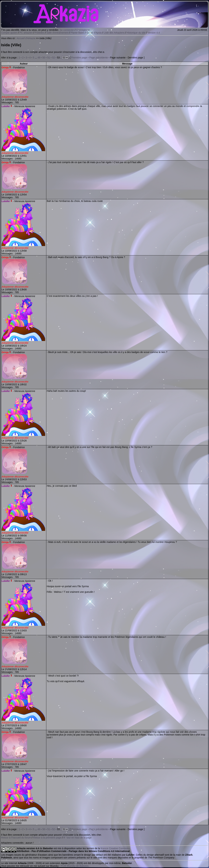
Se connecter (67, 30)
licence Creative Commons (115, 848)
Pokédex (40, 33)
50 (44, 58)
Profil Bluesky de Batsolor (74, 866)
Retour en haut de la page (78, 838)
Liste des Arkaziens (114, 33)
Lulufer (6, 106)
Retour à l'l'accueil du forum (16, 838)
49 (39, 58)
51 (49, 58)
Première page (79, 58)
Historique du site (136, 33)
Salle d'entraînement (57, 33)
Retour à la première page (47, 838)
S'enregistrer (83, 30)
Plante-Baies (78, 33)
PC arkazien (26, 33)
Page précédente (99, 58)
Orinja (5, 67)
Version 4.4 (154, 33)
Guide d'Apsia (94, 33)
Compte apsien (9, 33)
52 (54, 58)
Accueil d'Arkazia (26, 38)
